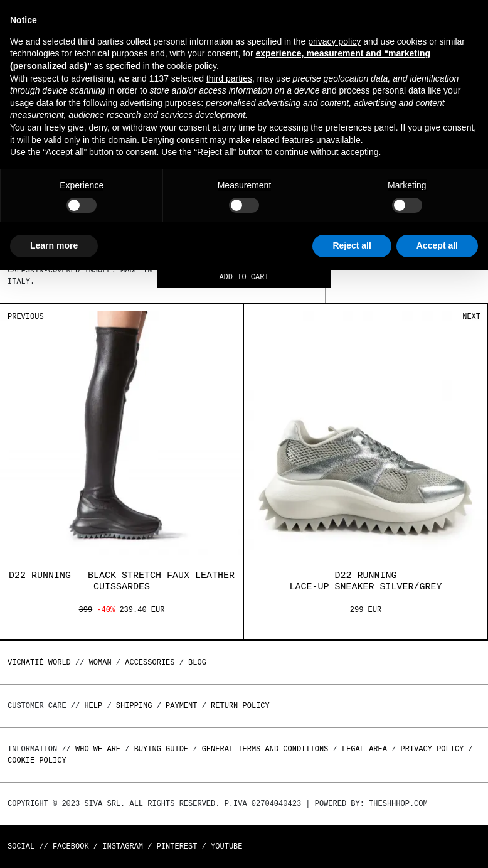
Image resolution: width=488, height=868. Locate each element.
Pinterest (177, 846)
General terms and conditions (265, 749)
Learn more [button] (54, 245)
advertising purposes (160, 103)
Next (471, 317)
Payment (181, 706)
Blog (197, 662)
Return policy (240, 706)
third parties (229, 78)
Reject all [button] (352, 245)
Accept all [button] (437, 245)
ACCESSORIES (150, 662)
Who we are (98, 749)
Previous (26, 317)
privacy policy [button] (334, 41)
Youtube (226, 846)
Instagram (123, 846)
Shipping (134, 706)
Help (93, 706)
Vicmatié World (39, 662)
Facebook (71, 846)
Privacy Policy (432, 749)
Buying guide (161, 749)
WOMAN (100, 662)
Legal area (364, 749)
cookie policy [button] (192, 66)
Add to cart (244, 278)
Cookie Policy (37, 760)
